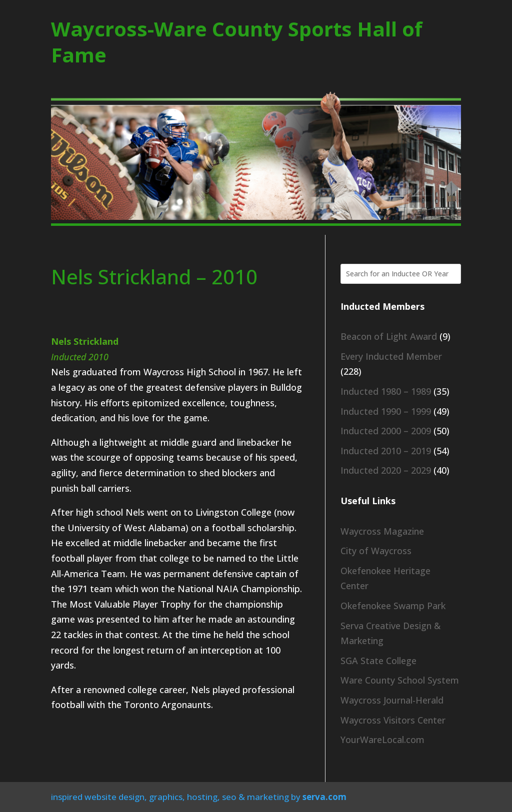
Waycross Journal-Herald (392, 700)
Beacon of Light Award (389, 336)
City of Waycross (376, 551)
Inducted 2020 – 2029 (386, 470)
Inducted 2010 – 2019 (386, 451)
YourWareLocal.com (382, 740)
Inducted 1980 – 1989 (386, 391)
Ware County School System (400, 680)
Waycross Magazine (382, 531)
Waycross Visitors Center (393, 720)
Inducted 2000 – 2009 (386, 431)
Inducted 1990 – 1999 (386, 411)
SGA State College (378, 661)
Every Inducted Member (391, 356)
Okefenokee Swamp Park (393, 606)
